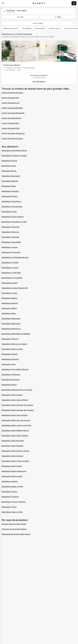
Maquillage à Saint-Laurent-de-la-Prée (16, 425)
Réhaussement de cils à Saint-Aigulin (16, 534)
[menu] (3, 3)
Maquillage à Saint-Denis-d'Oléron (15, 400)
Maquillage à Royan (9, 385)
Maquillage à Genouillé (10, 237)
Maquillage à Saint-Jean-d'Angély (15, 415)
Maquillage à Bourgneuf (11, 176)
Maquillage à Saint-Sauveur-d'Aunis (15, 451)
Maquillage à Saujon (9, 492)
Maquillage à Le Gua (9, 293)
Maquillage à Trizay (9, 507)
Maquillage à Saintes (10, 481)
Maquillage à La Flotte (10, 262)
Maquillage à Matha (9, 308)
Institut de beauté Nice (10, 123)
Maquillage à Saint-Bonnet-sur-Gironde (17, 390)
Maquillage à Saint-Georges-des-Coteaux (18, 410)
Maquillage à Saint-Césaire (12, 395)
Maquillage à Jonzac (10, 247)
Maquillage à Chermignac (11, 201)
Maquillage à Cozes (9, 212)
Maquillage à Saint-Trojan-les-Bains (15, 461)
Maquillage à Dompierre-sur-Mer (14, 222)
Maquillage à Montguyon (11, 329)
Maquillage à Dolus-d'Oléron (13, 217)
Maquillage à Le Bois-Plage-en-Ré (15, 288)
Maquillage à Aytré (9, 166)
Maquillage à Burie (9, 186)
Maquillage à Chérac (10, 196)
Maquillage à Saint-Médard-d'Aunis (15, 430)
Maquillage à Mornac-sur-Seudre (14, 344)
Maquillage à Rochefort (11, 380)
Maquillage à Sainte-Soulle (12, 476)
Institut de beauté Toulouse (12, 138)
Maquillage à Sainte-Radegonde (14, 471)
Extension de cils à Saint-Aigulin (14, 529)
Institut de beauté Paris (11, 128)
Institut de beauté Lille (10, 98)
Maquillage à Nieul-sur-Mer (12, 349)
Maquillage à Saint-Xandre (12, 466)
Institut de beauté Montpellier (13, 113)
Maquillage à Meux (9, 313)
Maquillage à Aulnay (9, 161)
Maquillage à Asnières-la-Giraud (14, 156)
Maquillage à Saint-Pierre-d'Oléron (15, 436)
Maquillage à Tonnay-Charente (14, 502)
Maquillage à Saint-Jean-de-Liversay (16, 420)
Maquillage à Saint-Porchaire (13, 441)
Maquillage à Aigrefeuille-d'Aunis (14, 150)
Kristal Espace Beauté (12, 65)
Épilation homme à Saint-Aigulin (14, 524)
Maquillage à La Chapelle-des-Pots (15, 257)
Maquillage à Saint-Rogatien (13, 446)
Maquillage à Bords (9, 171)
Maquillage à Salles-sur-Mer (12, 486)
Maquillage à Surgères (10, 497)
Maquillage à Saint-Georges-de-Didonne (17, 405)
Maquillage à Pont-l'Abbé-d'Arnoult (15, 369)
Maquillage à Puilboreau (11, 374)
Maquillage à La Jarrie (10, 268)
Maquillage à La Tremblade (12, 278)
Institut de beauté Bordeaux (12, 93)
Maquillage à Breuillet (10, 181)
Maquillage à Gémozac (10, 232)
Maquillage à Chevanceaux (12, 206)
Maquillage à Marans (10, 298)
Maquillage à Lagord (9, 283)
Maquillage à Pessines (10, 359)
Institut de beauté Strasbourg (13, 133)
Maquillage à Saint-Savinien (12, 456)
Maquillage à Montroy (10, 339)
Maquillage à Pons (9, 364)
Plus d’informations (39, 81)
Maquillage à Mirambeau (11, 318)
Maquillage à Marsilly (10, 303)
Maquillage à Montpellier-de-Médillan (16, 334)
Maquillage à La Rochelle (11, 273)
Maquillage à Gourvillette (11, 242)
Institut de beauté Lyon (11, 103)
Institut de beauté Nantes (11, 118)
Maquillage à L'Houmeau (11, 252)
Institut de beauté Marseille (12, 108)
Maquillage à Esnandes (11, 227)
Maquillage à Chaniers (10, 191)
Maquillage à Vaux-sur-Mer (12, 512)
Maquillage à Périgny (10, 354)
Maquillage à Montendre (11, 324)
